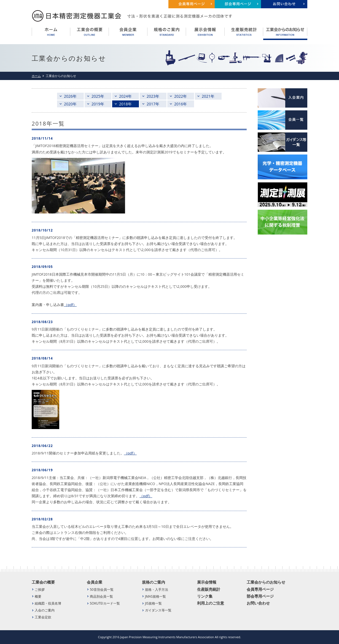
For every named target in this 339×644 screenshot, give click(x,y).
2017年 (153, 104)
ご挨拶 (40, 590)
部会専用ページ (260, 596)
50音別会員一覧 (102, 590)
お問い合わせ (258, 603)
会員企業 (95, 582)
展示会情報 (207, 582)
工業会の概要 (43, 582)
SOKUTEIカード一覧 (105, 603)
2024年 (125, 96)
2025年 (98, 96)
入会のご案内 (45, 610)
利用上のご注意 (211, 603)
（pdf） (70, 305)
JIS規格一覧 (153, 603)
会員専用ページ (260, 589)
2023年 (153, 96)
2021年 (208, 96)
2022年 (181, 96)
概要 (38, 596)
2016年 (181, 104)
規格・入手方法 (157, 590)
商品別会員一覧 (101, 596)
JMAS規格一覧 (155, 596)
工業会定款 (43, 617)
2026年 (70, 96)
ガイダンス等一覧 (158, 610)
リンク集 (205, 596)
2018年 (125, 104)
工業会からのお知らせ (266, 582)
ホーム (36, 76)
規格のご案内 (154, 582)
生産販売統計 (209, 589)
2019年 (98, 104)
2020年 (70, 104)
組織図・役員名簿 (48, 603)
